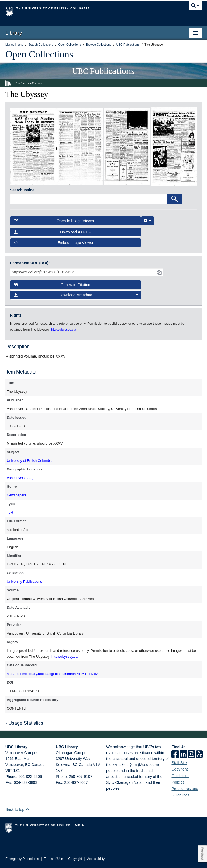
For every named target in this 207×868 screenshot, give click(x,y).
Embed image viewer (54, 243)
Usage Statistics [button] (24, 723)
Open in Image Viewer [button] (54, 221)
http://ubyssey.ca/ (65, 657)
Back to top (17, 809)
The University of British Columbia (89, 11)
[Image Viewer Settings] (147, 221)
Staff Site (179, 763)
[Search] (175, 199)
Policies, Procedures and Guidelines (185, 789)
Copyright (75, 859)
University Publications (24, 582)
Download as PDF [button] (52, 232)
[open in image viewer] (33, 146)
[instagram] (191, 755)
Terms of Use (54, 859)
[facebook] (175, 755)
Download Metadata (76, 295)
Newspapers (16, 495)
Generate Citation (52, 285)
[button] (27, 809)
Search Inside (22, 190)
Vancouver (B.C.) (20, 478)
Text (10, 512)
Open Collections (39, 54)
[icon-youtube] (199, 755)
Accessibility (96, 859)
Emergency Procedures (22, 859)
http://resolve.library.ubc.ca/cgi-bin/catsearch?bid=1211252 (52, 674)
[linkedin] (183, 755)
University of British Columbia (30, 461)
